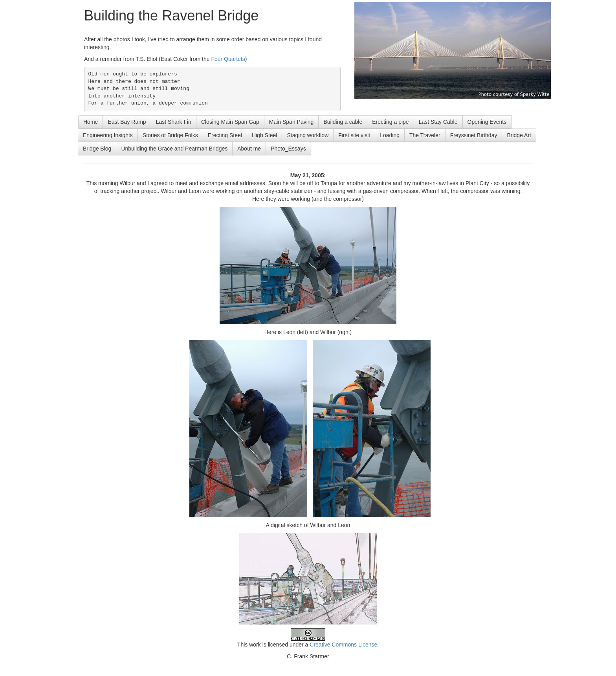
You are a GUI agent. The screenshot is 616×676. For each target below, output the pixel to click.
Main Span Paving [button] (291, 122)
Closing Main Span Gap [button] (230, 122)
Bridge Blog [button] (97, 149)
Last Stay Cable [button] (438, 122)
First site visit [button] (354, 135)
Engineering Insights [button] (108, 135)
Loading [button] (390, 135)
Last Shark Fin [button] (174, 122)
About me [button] (249, 149)
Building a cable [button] (343, 122)
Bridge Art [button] (519, 135)
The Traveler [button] (425, 135)
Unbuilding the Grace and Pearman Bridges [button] (174, 149)
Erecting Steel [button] (225, 135)
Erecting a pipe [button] (390, 122)
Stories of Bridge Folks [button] (170, 135)
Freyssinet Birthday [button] (474, 135)
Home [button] (91, 122)
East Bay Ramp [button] (127, 122)
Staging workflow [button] (308, 135)
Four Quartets (228, 59)
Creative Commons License (343, 645)
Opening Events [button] (487, 122)
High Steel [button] (265, 135)
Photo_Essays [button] (288, 149)
